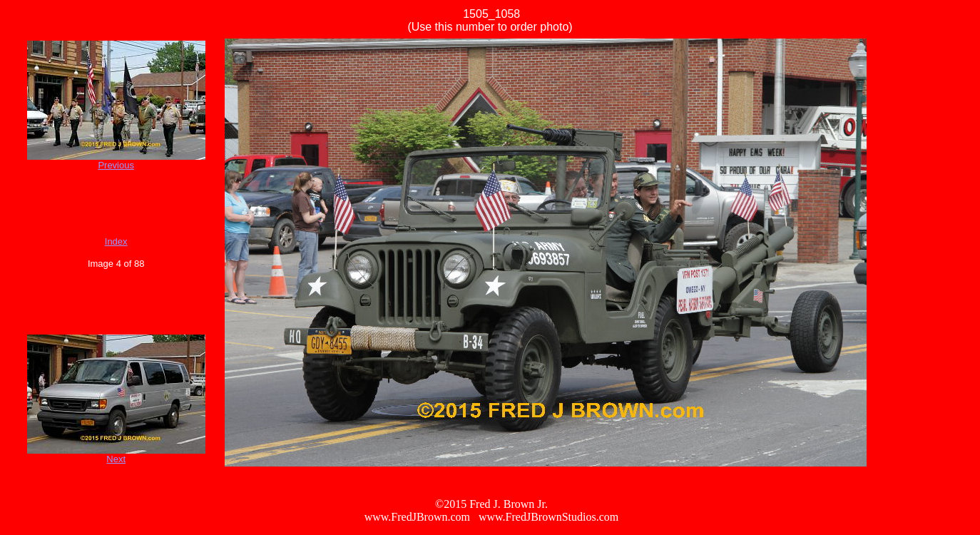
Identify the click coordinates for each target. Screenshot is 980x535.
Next (116, 459)
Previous (116, 165)
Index (116, 241)
